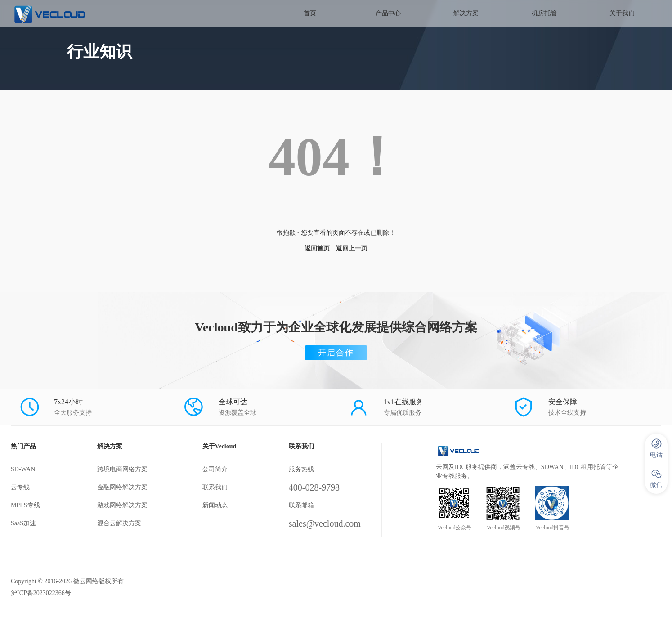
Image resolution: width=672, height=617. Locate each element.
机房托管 (544, 13)
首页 (310, 13)
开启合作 (336, 353)
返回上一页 (352, 248)
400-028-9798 (314, 487)
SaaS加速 (23, 523)
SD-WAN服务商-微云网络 (76, 13)
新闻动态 (215, 505)
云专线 (20, 487)
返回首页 (317, 248)
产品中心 (388, 13)
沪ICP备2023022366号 (41, 593)
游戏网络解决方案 (122, 505)
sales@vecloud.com (325, 523)
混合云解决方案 (119, 523)
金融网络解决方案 (122, 487)
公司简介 (215, 469)
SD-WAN (23, 469)
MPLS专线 (25, 505)
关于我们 (622, 13)
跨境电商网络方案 (122, 469)
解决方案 (466, 13)
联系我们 (215, 487)
